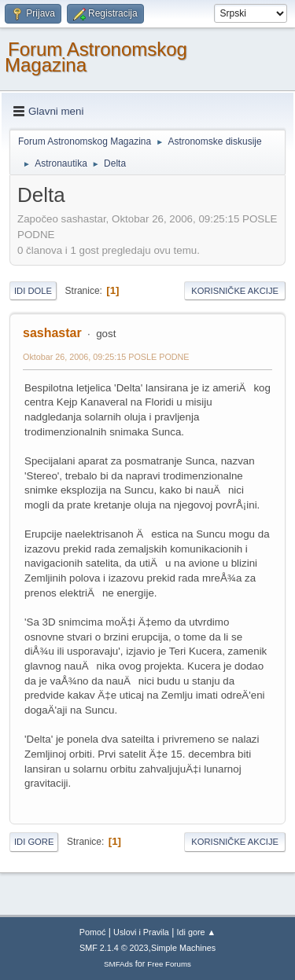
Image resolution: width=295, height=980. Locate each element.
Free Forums (169, 964)
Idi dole (33, 291)
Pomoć (93, 932)
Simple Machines (183, 948)
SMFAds (118, 964)
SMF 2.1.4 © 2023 (114, 948)
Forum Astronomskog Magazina (96, 57)
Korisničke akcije (235, 291)
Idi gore (34, 842)
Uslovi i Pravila (141, 932)
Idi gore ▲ (197, 932)
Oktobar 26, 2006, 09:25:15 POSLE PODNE (106, 357)
